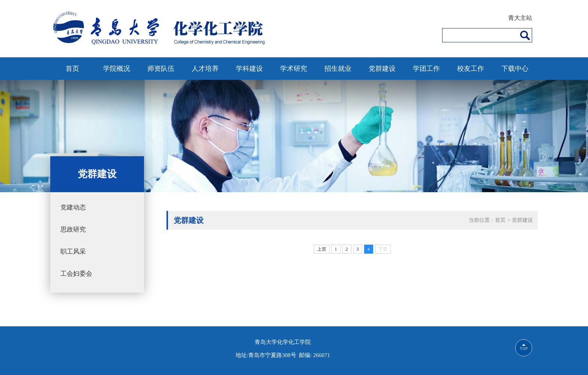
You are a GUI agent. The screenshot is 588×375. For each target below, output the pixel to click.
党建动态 (73, 207)
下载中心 (515, 69)
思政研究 (73, 229)
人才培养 (205, 69)
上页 (322, 249)
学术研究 (294, 69)
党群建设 (382, 69)
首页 (72, 69)
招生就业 (338, 69)
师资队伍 (161, 69)
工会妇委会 (76, 274)
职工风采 (73, 252)
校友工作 (471, 69)
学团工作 (426, 69)
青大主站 (520, 18)
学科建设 (249, 69)
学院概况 (117, 69)
